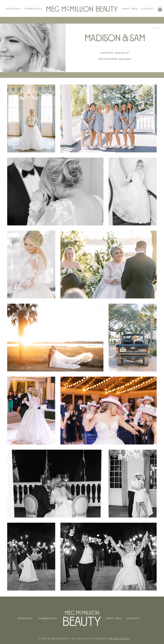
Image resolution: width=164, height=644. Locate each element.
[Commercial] (34, 9)
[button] (160, 9)
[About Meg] (130, 9)
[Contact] (148, 9)
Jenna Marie (125, 59)
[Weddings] (14, 9)
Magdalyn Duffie (120, 639)
